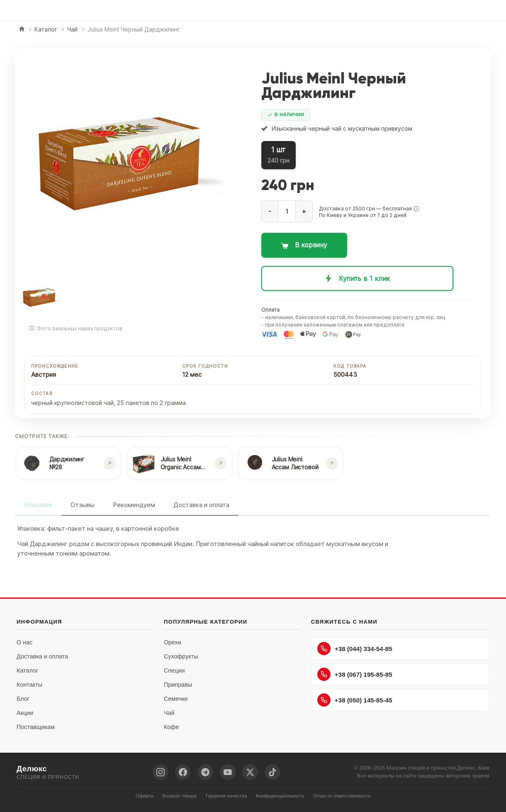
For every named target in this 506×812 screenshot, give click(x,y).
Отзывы (83, 505)
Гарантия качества (226, 796)
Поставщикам (36, 727)
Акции (25, 713)
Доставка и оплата (201, 505)
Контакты (29, 685)
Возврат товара (179, 796)
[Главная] (22, 30)
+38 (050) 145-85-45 (355, 700)
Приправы (178, 685)
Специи (174, 671)
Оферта (145, 796)
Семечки (176, 699)
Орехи (173, 642)
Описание (38, 505)
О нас (24, 642)
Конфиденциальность (280, 796)
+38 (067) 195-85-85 (355, 674)
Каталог (27, 671)
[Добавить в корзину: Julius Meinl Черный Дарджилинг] (364, 245)
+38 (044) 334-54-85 (355, 649)
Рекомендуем (134, 505)
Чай (169, 713)
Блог (23, 699)
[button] (416, 209)
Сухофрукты (181, 656)
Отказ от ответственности (342, 796)
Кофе (171, 727)
